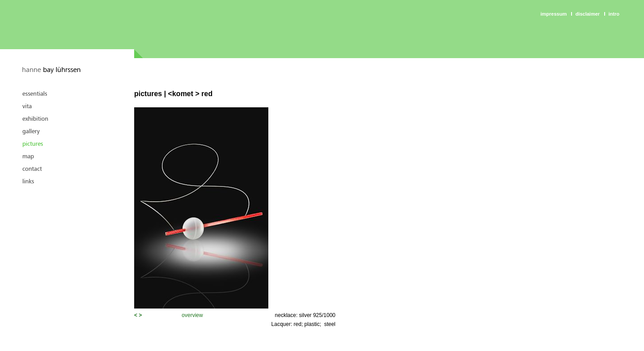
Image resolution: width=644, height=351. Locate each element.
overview (192, 315)
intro (614, 14)
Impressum (554, 14)
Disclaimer (588, 14)
